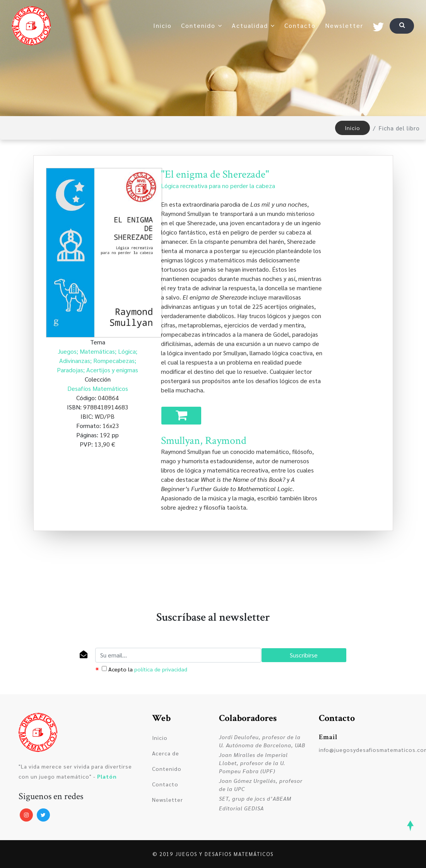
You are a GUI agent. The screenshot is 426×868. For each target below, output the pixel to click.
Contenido (202, 25)
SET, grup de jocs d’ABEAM (255, 798)
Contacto (300, 25)
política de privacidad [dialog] (161, 669)
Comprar (181, 417)
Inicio (163, 25)
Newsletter (344, 25)
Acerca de (166, 753)
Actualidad (253, 25)
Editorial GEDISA (241, 808)
